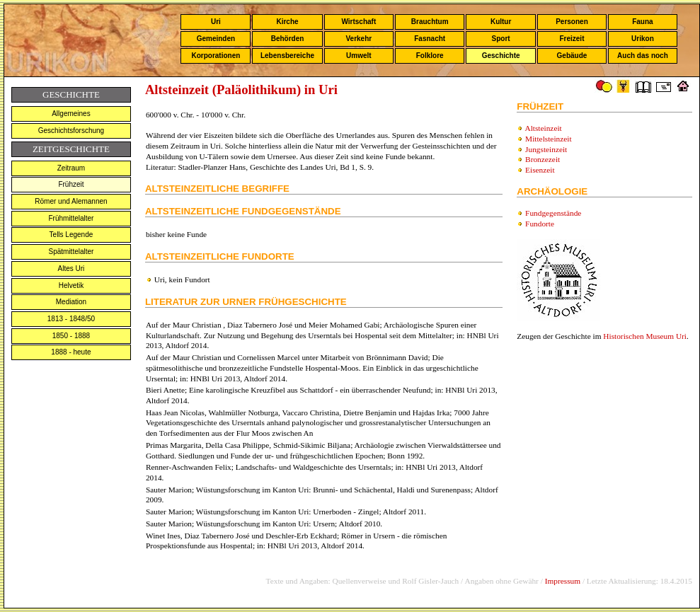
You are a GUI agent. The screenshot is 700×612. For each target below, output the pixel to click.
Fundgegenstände (553, 213)
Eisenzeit (540, 170)
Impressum (563, 581)
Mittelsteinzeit (548, 139)
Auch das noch (643, 56)
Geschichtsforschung (71, 131)
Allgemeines (71, 114)
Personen (572, 22)
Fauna (642, 22)
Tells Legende (71, 235)
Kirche (287, 22)
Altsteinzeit (543, 128)
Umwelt (359, 56)
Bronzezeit (543, 159)
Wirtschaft (358, 22)
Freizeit (572, 39)
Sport (501, 39)
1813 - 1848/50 (71, 319)
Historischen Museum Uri (645, 336)
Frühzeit (71, 184)
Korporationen (216, 56)
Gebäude (572, 56)
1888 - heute (71, 352)
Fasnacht (430, 39)
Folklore (430, 56)
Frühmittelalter (71, 218)
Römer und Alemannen (71, 201)
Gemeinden (216, 39)
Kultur (501, 22)
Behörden (288, 39)
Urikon (643, 39)
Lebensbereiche (287, 56)
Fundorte (540, 224)
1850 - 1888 (71, 336)
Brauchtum (430, 22)
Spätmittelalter (71, 252)
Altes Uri (71, 269)
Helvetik (71, 285)
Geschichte (501, 56)
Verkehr (358, 39)
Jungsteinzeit (546, 149)
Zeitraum (71, 168)
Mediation (71, 302)
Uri (216, 22)
